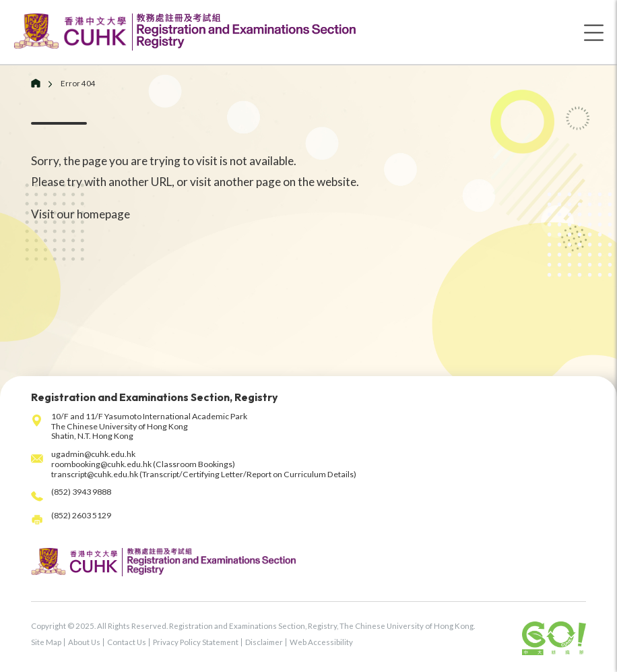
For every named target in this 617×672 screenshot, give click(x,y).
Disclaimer (264, 642)
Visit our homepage (80, 214)
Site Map (46, 642)
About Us (84, 642)
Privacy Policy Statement (196, 642)
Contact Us (127, 642)
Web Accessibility (321, 642)
